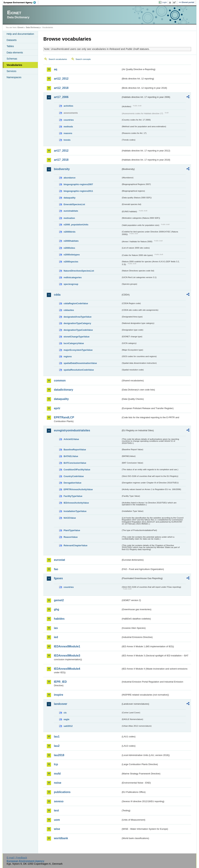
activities (68, 106)
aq (56, 69)
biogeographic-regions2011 (78, 191)
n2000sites (69, 248)
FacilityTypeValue (73, 496)
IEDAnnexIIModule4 (67, 669)
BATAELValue (71, 456)
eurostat (59, 560)
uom (57, 820)
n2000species (71, 262)
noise (58, 783)
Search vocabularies (58, 59)
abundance (70, 178)
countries (69, 120)
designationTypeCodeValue (78, 330)
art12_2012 (61, 79)
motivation (69, 218)
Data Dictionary (33, 27)
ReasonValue (71, 537)
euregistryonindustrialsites (72, 430)
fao (56, 569)
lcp (56, 764)
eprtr (57, 408)
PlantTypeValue (72, 530)
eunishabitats (71, 211)
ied (56, 637)
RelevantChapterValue (75, 545)
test (56, 810)
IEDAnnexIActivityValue (76, 503)
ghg (56, 609)
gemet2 (59, 600)
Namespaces (14, 77)
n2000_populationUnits (76, 225)
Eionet (20, 27)
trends (67, 140)
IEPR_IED (60, 682)
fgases (58, 578)
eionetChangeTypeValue (76, 337)
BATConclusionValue (75, 463)
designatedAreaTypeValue (77, 317)
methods (68, 127)
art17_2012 (61, 151)
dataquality (70, 198)
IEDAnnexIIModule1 (67, 646)
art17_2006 (61, 97)
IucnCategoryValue (74, 343)
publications (62, 792)
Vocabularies (14, 65)
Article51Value (71, 439)
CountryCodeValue (74, 476)
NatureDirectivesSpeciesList (79, 271)
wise (57, 829)
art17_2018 (61, 160)
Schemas (12, 59)
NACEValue (70, 518)
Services (11, 71)
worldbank (61, 838)
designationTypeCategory (77, 323)
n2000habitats (71, 241)
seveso (59, 801)
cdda (57, 295)
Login (164, 2)
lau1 (57, 737)
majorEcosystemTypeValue (78, 350)
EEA (21, 2)
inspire (58, 695)
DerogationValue (72, 483)
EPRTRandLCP (64, 417)
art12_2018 (61, 88)
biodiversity (62, 169)
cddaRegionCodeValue (76, 303)
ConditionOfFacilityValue (77, 470)
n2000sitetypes (72, 255)
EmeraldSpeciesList (74, 204)
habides (59, 619)
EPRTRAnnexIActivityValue (78, 489)
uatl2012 (68, 726)
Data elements (15, 53)
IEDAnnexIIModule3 (67, 656)
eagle (66, 719)
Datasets (12, 40)
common (60, 381)
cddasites (69, 310)
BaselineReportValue (75, 450)
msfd (57, 774)
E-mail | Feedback (17, 858)
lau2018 (59, 755)
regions (68, 356)
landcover (61, 704)
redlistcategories (72, 277)
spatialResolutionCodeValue (79, 370)
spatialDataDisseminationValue (80, 363)
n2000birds (70, 232)
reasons (68, 133)
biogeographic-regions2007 (78, 184)
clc (65, 713)
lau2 (57, 746)
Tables (10, 46)
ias (56, 628)
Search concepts (83, 59)
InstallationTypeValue (75, 511)
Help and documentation (20, 34)
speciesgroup (71, 284)
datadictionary (63, 390)
